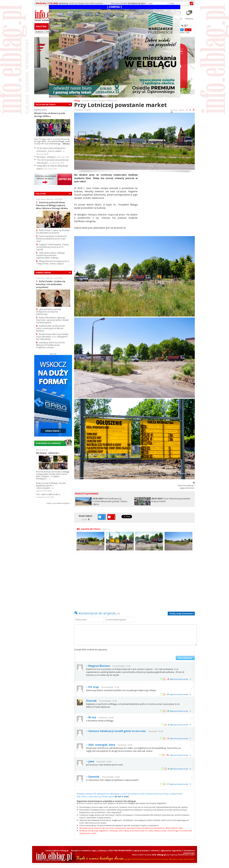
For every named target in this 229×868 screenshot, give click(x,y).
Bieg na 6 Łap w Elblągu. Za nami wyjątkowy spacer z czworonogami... (51, 486)
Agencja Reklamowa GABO (182, 855)
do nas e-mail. (122, 796)
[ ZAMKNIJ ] (115, 7)
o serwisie (85, 850)
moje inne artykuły (186, 485)
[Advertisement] (167, 196)
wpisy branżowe (141, 850)
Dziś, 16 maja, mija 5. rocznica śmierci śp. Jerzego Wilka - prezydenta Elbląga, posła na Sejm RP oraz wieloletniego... (52, 141)
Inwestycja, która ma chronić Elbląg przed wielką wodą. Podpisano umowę (51, 345)
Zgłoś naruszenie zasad (179, 679)
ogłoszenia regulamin (171, 850)
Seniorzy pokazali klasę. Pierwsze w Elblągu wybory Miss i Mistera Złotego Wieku (52, 205)
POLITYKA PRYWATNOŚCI (120, 850)
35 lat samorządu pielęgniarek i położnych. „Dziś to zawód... (51, 150)
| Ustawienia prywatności (188, 852)
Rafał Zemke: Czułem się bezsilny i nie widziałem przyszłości (53, 232)
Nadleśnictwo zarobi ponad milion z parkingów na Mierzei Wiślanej (50, 328)
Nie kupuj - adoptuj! (46, 157)
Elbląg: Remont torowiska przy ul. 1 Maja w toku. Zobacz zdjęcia (53, 262)
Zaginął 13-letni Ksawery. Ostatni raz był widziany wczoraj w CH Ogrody (52, 247)
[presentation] (149, 654)
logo (94, 850)
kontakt (75, 850)
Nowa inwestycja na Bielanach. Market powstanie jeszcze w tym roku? (52, 239)
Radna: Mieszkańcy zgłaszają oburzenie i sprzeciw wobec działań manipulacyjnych (52, 320)
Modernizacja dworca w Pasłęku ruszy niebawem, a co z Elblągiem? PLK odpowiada (52, 337)
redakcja (102, 850)
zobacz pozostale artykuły (58, 503)
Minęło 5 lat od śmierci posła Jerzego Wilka (50, 115)
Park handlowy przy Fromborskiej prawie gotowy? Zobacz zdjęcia (110, 501)
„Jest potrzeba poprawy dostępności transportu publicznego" (48, 312)
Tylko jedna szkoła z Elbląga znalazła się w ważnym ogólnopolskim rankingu (50, 255)
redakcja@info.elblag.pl (57, 850)
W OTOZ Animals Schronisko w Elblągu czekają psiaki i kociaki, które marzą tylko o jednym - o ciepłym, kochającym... (53, 475)
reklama (155, 850)
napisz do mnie (187, 488)
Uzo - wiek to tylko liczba (48, 494)
